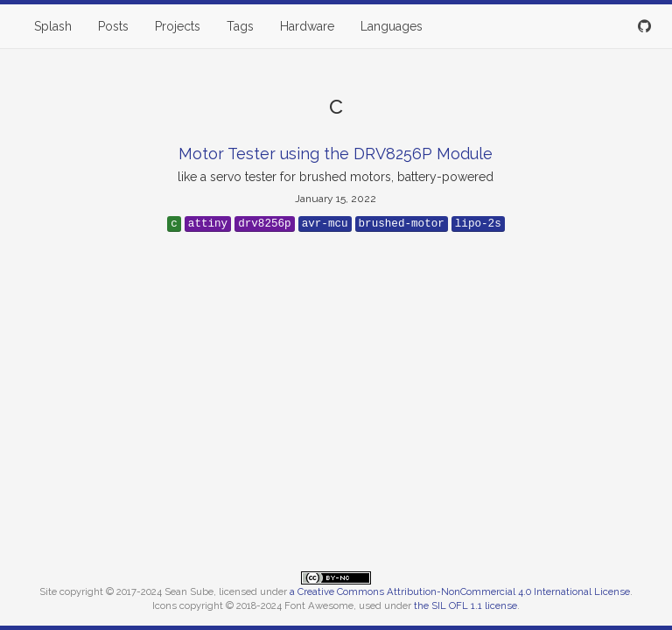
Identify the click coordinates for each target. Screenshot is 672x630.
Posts (113, 26)
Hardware (307, 26)
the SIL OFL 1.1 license (465, 605)
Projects (178, 26)
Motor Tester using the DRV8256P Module (336, 154)
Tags (240, 26)
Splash (53, 26)
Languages (392, 26)
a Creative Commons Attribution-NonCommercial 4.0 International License (460, 591)
